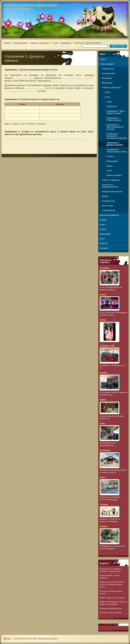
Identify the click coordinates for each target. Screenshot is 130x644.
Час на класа (107, 206)
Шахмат (103, 399)
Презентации (112, 161)
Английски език (108, 201)
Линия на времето (114, 175)
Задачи (110, 166)
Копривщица (105, 450)
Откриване (104, 268)
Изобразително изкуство (112, 192)
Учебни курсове (109, 210)
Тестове (110, 156)
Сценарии (104, 248)
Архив (102, 225)
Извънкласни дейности (109, 215)
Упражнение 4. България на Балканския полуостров (117, 136)
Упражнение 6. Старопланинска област (117, 151)
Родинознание (108, 69)
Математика (107, 83)
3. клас (107, 92)
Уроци (109, 102)
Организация (105, 234)
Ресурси (103, 229)
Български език (108, 73)
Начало (7, 43)
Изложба (103, 373)
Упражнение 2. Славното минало (114, 119)
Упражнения (66, 43)
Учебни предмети (20, 43)
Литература (107, 78)
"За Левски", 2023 (107, 345)
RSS (9, 639)
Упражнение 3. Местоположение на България (115, 127)
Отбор (102, 477)
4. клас (55, 43)
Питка (102, 423)
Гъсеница (104, 504)
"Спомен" (104, 526)
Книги (102, 239)
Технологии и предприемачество (110, 186)
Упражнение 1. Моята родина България (116, 112)
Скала (109, 171)
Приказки (104, 243)
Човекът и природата (111, 180)
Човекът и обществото (40, 43)
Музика (105, 196)
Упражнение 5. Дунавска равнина (115, 144)
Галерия (103, 220)
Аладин (103, 294)
